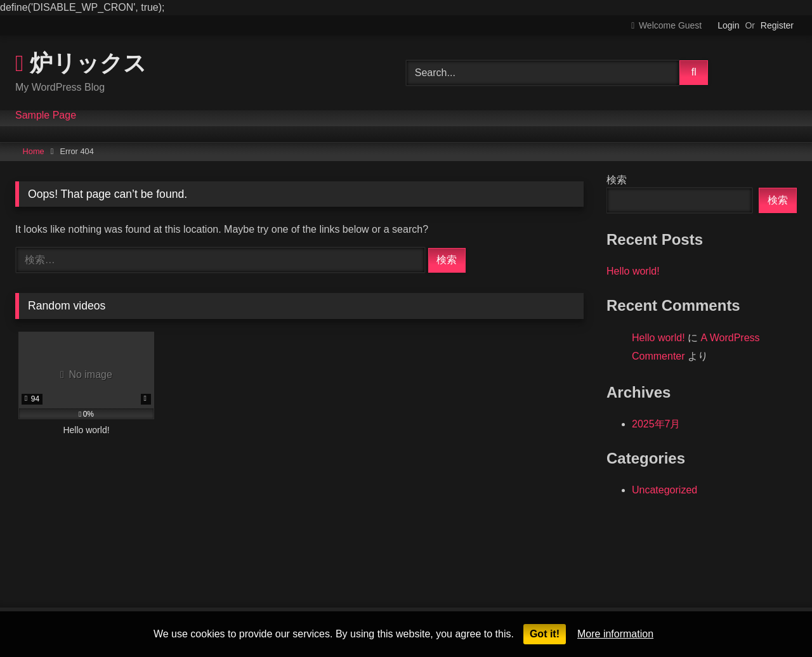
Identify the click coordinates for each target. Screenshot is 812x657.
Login (728, 25)
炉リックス (81, 62)
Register (777, 25)
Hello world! (633, 271)
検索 (617, 180)
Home (34, 151)
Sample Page (46, 115)
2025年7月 (656, 424)
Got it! (545, 634)
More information (615, 634)
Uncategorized (665, 490)
